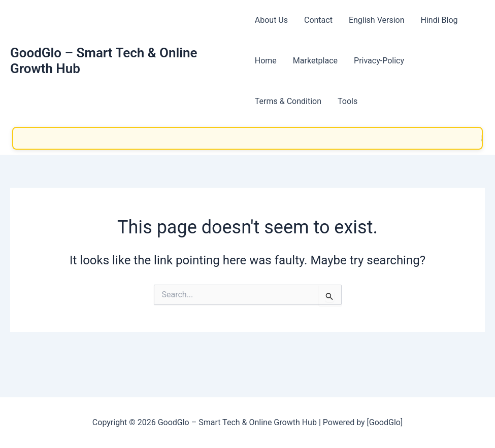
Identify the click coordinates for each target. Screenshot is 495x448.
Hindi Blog (439, 20)
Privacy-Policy (379, 61)
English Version (377, 20)
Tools (348, 101)
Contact (318, 20)
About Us (271, 20)
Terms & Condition (288, 101)
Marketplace (315, 61)
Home (266, 61)
